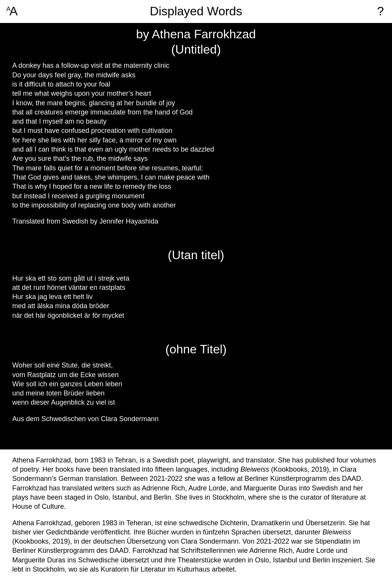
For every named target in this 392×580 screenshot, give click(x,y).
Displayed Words (196, 11)
